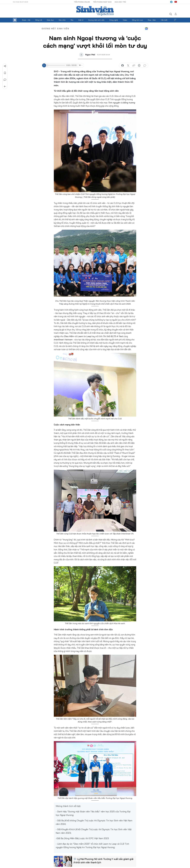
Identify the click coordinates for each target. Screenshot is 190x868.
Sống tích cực (137, 20)
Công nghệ (114, 20)
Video (125, 20)
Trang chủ (15, 20)
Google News (146, 29)
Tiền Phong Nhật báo (102, 2)
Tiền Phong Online (82, 2)
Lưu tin (5, 73)
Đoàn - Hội (26, 20)
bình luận (145, 66)
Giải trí (81, 20)
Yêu (72, 20)
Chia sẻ (5, 66)
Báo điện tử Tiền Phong (95, 11)
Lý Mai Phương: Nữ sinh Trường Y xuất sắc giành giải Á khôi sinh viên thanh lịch (103, 861)
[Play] (44, 65)
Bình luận (5, 80)
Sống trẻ (39, 20)
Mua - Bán (152, 20)
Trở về (5, 87)
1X (80, 65)
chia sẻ (123, 66)
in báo (139, 66)
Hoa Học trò (120, 2)
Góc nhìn (62, 20)
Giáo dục (50, 20)
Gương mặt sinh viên (96, 20)
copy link (134, 66)
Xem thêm (175, 20)
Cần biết (164, 20)
